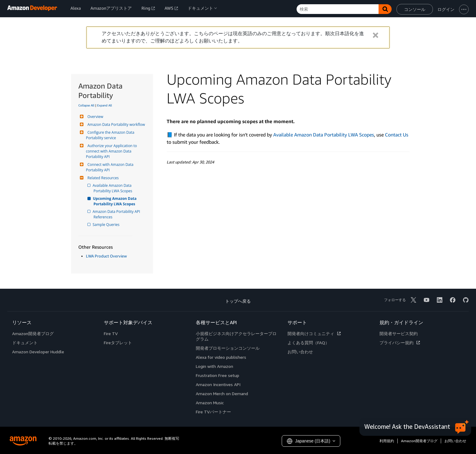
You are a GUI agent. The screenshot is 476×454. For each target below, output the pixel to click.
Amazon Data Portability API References (117, 214)
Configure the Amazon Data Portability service (110, 135)
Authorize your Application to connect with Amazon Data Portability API (112, 151)
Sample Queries (106, 225)
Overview (95, 117)
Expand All (105, 105)
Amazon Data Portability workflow (116, 124)
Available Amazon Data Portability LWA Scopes (113, 188)
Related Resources (102, 178)
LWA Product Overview (106, 256)
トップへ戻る (238, 301)
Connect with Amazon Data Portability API (110, 167)
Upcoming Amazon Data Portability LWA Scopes (116, 201)
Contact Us (397, 135)
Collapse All (86, 105)
